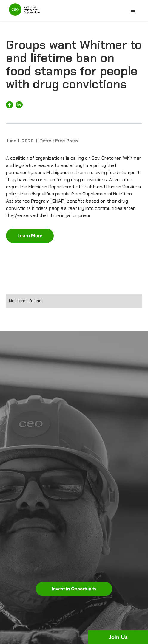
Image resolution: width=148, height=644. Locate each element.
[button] (133, 12)
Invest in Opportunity (74, 589)
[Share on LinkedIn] (19, 105)
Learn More (30, 236)
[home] (23, 12)
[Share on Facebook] (10, 105)
